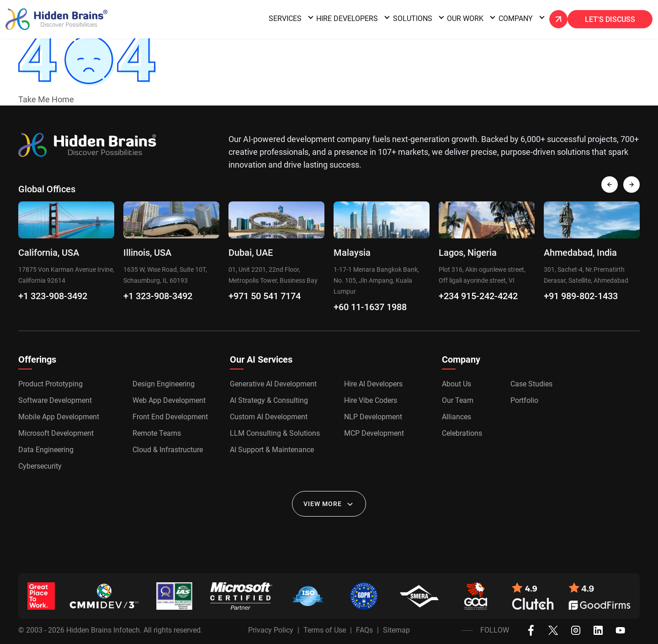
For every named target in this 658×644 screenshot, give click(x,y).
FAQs (364, 630)
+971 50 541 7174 (265, 296)
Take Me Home (46, 99)
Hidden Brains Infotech (103, 630)
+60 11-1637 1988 (370, 307)
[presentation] (610, 185)
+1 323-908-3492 (53, 296)
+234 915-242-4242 (478, 296)
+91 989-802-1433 (581, 296)
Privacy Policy (271, 630)
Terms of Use (325, 630)
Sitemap (396, 630)
